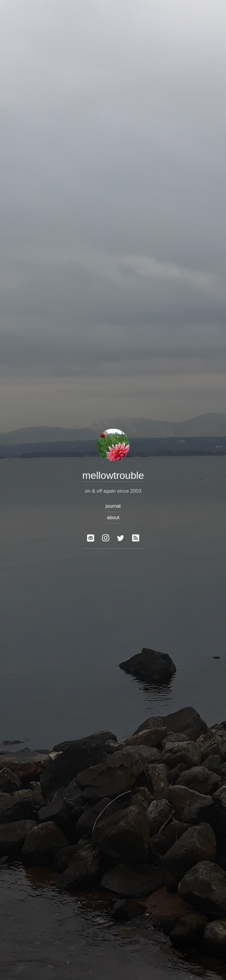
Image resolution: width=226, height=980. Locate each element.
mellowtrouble (113, 475)
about (113, 518)
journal (113, 506)
